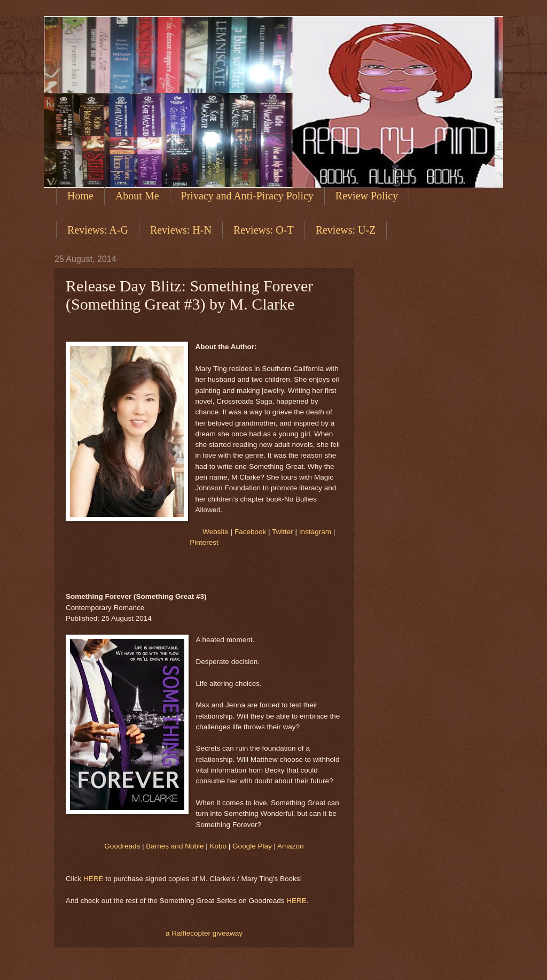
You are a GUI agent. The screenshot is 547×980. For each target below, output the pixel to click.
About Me (137, 196)
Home (80, 196)
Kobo (218, 846)
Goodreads (122, 846)
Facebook (250, 532)
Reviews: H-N (181, 230)
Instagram (315, 532)
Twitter (283, 532)
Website (216, 532)
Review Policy (367, 196)
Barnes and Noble (175, 846)
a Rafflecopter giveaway (204, 933)
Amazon (291, 846)
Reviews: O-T (264, 230)
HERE (93, 879)
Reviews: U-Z (346, 230)
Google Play (252, 846)
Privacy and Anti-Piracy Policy (247, 196)
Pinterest (204, 542)
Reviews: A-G (98, 230)
